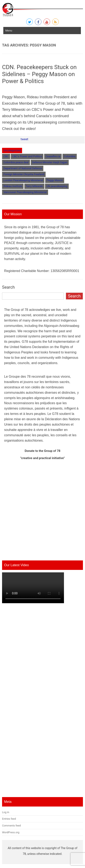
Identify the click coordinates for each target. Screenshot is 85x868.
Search (8, 287)
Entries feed (9, 819)
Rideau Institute (13, 186)
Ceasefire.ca (53, 156)
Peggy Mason (55, 180)
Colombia (70, 156)
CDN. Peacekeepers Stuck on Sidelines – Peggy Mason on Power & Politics (39, 74)
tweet (24, 139)
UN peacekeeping (57, 186)
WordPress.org (11, 832)
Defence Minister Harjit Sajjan (50, 162)
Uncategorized (12, 150)
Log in (6, 812)
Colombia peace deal (16, 162)
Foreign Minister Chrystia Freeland (24, 174)
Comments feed (11, 826)
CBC (6, 156)
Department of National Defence (23, 168)
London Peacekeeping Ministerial (23, 180)
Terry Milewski (34, 186)
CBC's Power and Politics (27, 156)
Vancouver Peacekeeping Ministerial (25, 192)
